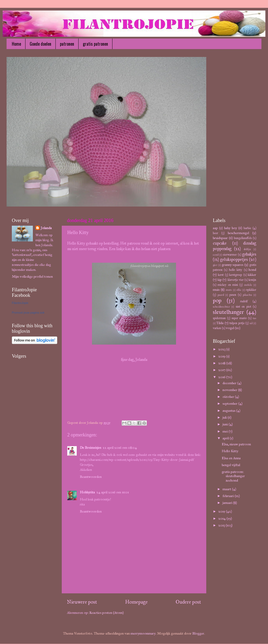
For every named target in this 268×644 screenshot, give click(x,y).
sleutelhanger (228, 312)
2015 (222, 511)
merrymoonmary (143, 633)
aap (215, 228)
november (230, 390)
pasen (233, 295)
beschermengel (238, 233)
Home (16, 44)
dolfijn (247, 249)
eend (216, 255)
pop (217, 300)
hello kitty (236, 270)
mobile (248, 285)
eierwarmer (230, 254)
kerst (221, 275)
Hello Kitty (230, 451)
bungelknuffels (243, 238)
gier (215, 265)
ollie (239, 290)
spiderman (219, 318)
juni (226, 424)
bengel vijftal (231, 465)
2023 (222, 349)
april (226, 438)
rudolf (244, 301)
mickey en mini (228, 285)
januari (228, 503)
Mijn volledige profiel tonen (32, 276)
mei (226, 431)
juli (225, 417)
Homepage (136, 602)
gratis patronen (95, 44)
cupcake (220, 243)
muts (229, 290)
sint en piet (243, 306)
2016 (222, 377)
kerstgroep (236, 275)
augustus (229, 411)
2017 (222, 370)
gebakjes (249, 254)
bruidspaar (220, 238)
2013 (222, 525)
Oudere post (188, 602)
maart (227, 489)
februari (229, 496)
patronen (67, 44)
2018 (222, 363)
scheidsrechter (221, 307)
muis (216, 290)
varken (217, 328)
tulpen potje (237, 323)
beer (215, 233)
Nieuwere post (82, 602)
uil (251, 323)
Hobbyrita (87, 492)
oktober (229, 397)
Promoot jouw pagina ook (28, 313)
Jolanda (46, 228)
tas (254, 318)
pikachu (247, 295)
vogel (230, 328)
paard (221, 295)
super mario (239, 318)
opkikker (251, 290)
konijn (252, 280)
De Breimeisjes (91, 448)
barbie (247, 228)
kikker (252, 275)
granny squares (233, 265)
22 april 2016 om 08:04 (120, 448)
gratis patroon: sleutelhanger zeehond (233, 476)
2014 (222, 518)
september (230, 403)
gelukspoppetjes (234, 259)
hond (252, 270)
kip (220, 280)
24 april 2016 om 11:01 (113, 492)
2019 (222, 356)
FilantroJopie (20, 303)
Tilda (220, 323)
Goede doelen (40, 44)
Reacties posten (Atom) (107, 613)
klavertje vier (236, 280)
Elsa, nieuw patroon (236, 444)
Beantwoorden (91, 477)
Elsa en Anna (231, 458)
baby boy (231, 228)
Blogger (198, 633)
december (230, 383)
